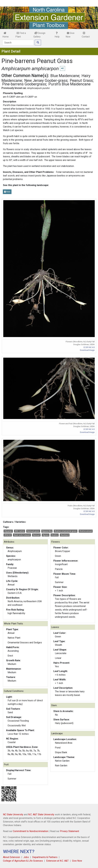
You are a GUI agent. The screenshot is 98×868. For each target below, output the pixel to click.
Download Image (87, 350)
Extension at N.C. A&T (57, 861)
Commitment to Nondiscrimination (31, 831)
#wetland (65, 535)
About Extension (11, 857)
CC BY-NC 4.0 (89, 347)
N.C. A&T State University (41, 814)
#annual (36, 535)
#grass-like (47, 531)
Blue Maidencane (65, 76)
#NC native (20, 531)
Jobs (26, 857)
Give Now (70, 35)
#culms (55, 535)
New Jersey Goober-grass (46, 80)
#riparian (8, 531)
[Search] (18, 43)
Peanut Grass (81, 80)
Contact (86, 35)
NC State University (13, 814)
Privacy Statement (70, 831)
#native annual (86, 531)
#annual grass (33, 531)
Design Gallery (39, 35)
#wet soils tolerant (22, 535)
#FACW (8, 535)
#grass (46, 535)
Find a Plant (21, 35)
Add (7, 192)
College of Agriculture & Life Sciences (23, 861)
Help (57, 35)
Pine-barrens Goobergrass (24, 84)
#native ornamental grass (65, 531)
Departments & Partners (45, 857)
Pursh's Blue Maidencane (70, 84)
